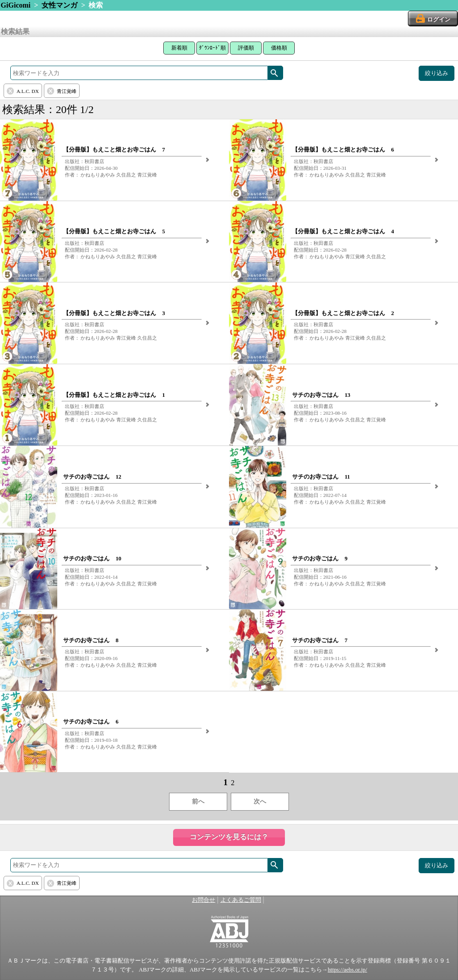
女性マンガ (59, 5)
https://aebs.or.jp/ (348, 970)
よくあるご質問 (241, 900)
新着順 (179, 48)
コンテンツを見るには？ (229, 837)
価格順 (279, 48)
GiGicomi (16, 5)
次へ (260, 801)
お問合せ (204, 900)
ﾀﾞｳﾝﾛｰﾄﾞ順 (212, 48)
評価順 (246, 48)
